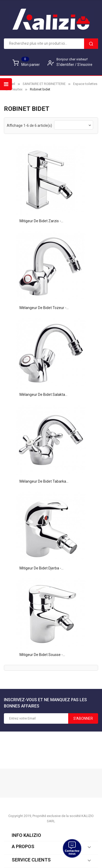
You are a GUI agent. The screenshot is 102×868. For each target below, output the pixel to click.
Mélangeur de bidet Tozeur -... (44, 308)
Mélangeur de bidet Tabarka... (44, 481)
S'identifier (66, 65)
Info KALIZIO (26, 835)
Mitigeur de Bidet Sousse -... (42, 655)
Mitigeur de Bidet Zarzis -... (41, 221)
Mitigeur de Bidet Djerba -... (42, 568)
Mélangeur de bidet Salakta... (43, 395)
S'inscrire (85, 65)
